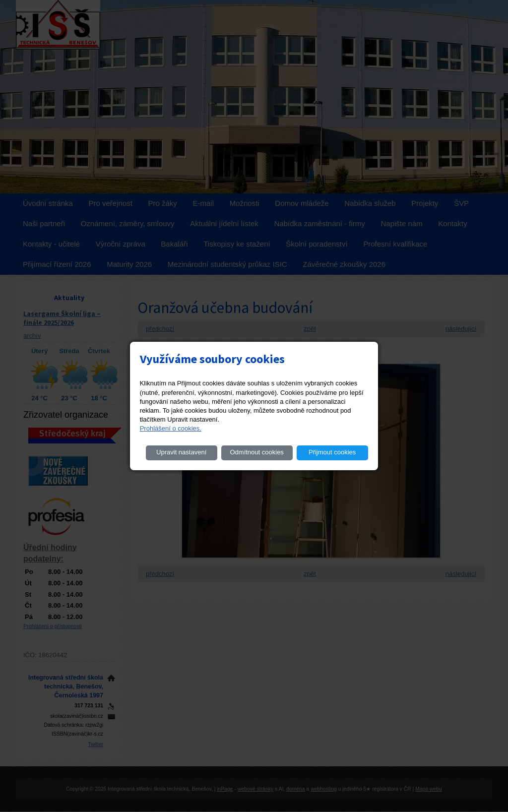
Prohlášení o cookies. (171, 428)
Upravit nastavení (181, 452)
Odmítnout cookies (256, 452)
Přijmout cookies (332, 452)
